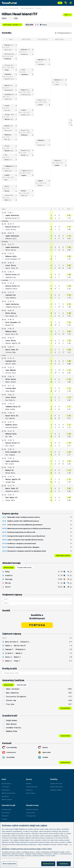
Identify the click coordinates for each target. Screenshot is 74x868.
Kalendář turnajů (8, 805)
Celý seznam (65, 736)
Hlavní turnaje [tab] (9, 567)
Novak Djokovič (6, 784)
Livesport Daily (30, 813)
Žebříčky (54, 779)
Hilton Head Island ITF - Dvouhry (31, 8)
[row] (37, 215)
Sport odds (44, 752)
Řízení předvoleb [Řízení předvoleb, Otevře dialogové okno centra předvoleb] (9, 864)
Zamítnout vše (48, 864)
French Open (6, 813)
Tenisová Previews (32, 787)
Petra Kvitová (6, 790)
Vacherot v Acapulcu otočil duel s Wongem (23, 547)
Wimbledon (5, 816)
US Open (4, 819)
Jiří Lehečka (5, 787)
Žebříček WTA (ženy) (56, 787)
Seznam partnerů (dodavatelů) (13, 858)
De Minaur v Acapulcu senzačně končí (22, 543)
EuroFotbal (8, 757)
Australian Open (7, 809)
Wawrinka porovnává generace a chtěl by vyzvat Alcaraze (29, 528)
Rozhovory (29, 790)
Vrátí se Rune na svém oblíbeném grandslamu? (25, 525)
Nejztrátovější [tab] (22, 685)
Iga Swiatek (5, 796)
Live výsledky (10, 747)
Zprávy (43, 747)
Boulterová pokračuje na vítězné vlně (21, 532)
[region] (37, 845)
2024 (68, 15)
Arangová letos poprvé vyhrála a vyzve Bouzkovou (26, 536)
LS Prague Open (31, 816)
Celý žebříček (65, 708)
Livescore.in (9, 752)
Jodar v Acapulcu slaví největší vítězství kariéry (25, 540)
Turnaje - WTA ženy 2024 (11, 8)
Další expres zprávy (63, 555)
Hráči (4, 779)
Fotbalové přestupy (32, 809)
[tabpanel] (37, 579)
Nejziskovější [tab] (8, 685)
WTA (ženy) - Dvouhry (12, 25)
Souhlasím (64, 864)
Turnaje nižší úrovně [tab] (24, 567)
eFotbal (43, 757)
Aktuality (29, 784)
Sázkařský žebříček (56, 790)
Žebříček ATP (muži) (56, 784)
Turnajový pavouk (63, 33)
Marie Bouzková (7, 800)
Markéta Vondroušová (8, 793)
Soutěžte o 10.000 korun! (37, 617)
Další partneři (65, 762)
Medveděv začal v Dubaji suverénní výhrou (24, 517)
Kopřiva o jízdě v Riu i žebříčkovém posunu (23, 521)
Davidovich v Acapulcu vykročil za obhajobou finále (27, 551)
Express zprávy (31, 793)
